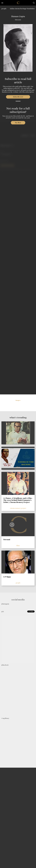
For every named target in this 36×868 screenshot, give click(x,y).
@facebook (5, 665)
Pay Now (18, 123)
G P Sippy (7, 577)
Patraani (7, 540)
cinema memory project (18, 508)
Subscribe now (18, 97)
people (4, 9)
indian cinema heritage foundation (22, 9)
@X (3, 612)
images (18, 400)
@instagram (5, 604)
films (18, 546)
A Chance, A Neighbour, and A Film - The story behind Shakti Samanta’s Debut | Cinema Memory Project (18, 500)
